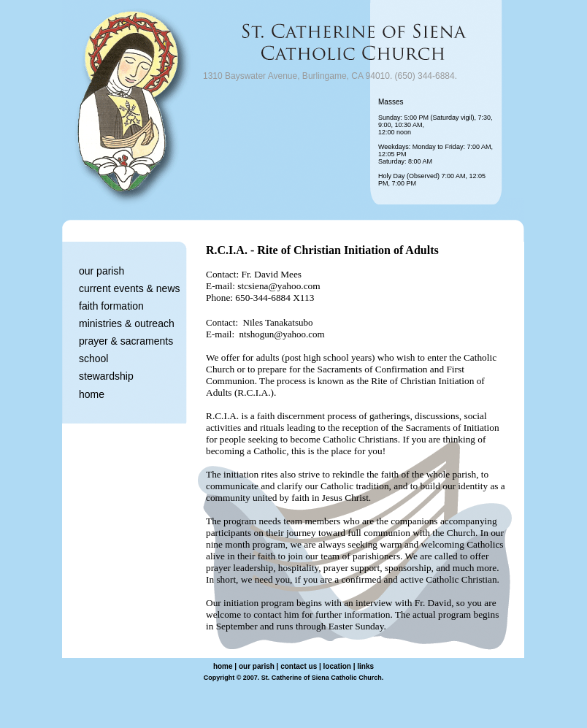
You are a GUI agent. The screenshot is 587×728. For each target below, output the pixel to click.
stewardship (106, 376)
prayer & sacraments (126, 341)
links (365, 666)
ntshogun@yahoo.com (282, 334)
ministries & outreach (127, 323)
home (92, 394)
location (337, 666)
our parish (101, 271)
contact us (299, 666)
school (93, 359)
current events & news (130, 288)
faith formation (111, 306)
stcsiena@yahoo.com (279, 286)
